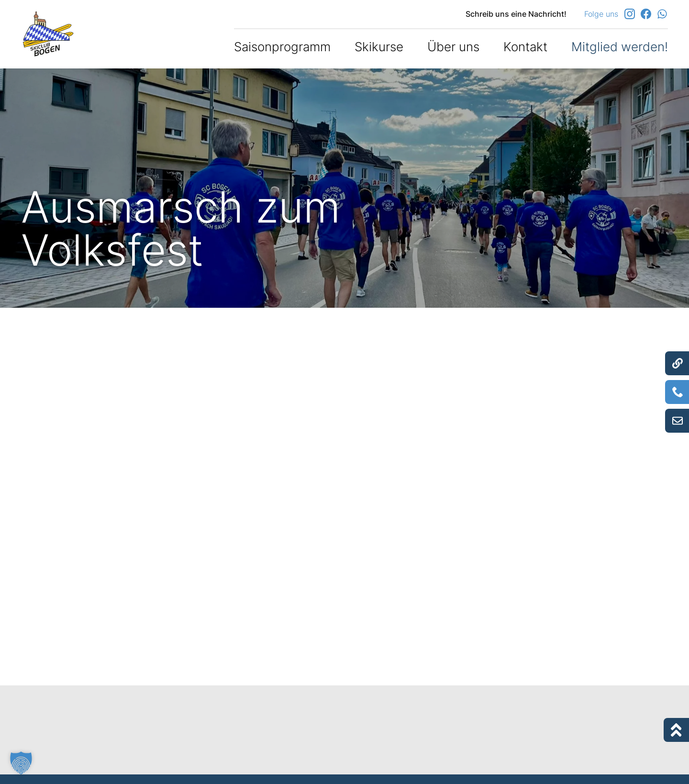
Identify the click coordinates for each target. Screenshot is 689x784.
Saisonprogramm (282, 47)
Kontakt (525, 47)
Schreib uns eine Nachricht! (516, 14)
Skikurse (379, 47)
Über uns (453, 47)
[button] (21, 763)
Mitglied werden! (620, 47)
